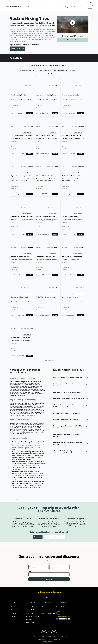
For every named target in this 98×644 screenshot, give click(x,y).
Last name (53, 564)
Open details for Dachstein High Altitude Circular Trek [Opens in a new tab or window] (73, 177)
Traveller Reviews (16, 610)
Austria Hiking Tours (32, 14)
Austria (22, 14)
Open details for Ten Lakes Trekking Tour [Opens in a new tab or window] (73, 217)
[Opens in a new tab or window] (47, 598)
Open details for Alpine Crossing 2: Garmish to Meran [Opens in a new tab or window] (73, 258)
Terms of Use (43, 636)
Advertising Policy (54, 636)
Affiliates (44, 607)
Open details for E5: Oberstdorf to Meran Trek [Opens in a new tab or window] (22, 338)
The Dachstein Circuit (20, 462)
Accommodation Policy (33, 607)
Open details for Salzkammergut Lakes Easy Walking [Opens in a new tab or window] (73, 96)
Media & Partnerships (48, 613)
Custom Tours (59, 7)
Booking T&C (30, 610)
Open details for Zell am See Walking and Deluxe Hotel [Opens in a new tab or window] (22, 136)
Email (30, 571)
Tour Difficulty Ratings (33, 616)
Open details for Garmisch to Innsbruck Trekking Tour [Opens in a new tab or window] (22, 217)
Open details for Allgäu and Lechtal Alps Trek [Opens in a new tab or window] (47, 258)
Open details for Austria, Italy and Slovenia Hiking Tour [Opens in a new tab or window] (22, 258)
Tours (11, 14)
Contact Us (60, 610)
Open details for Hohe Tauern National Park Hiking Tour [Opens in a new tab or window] (47, 298)
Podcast (13, 613)
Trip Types (29, 619)
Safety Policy (30, 613)
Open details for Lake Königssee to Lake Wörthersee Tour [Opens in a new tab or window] (73, 298)
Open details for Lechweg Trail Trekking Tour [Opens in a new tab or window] (47, 217)
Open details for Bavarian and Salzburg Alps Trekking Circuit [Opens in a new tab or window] (22, 298)
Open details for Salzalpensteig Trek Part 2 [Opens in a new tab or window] (22, 96)
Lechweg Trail (17, 481)
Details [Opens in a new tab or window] (29, 113)
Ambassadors (46, 610)
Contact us (90, 2)
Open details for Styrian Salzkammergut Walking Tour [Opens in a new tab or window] (22, 177)
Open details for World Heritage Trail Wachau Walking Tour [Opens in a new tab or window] (73, 136)
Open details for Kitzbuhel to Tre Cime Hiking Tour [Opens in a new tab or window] (47, 177)
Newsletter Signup (62, 607)
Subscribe (49, 579)
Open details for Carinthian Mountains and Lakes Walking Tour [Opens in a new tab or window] (47, 136)
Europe (17, 14)
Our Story (14, 607)
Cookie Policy (65, 636)
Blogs (67, 7)
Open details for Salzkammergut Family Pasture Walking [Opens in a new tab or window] (47, 96)
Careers (13, 616)
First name (32, 564)
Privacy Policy (33, 636)
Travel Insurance (31, 622)
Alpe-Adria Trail (18, 452)
